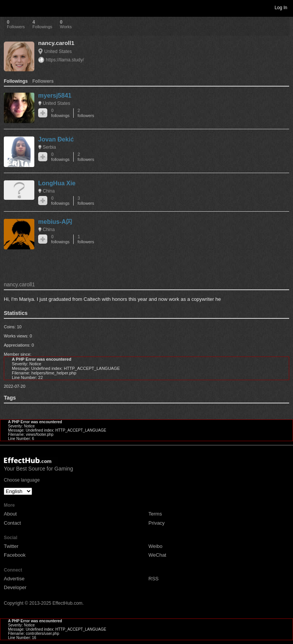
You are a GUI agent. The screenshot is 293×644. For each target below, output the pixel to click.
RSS (154, 579)
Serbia (49, 147)
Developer (15, 587)
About (10, 514)
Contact (12, 523)
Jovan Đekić (56, 139)
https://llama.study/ (65, 60)
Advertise (14, 579)
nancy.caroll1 (56, 43)
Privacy (157, 523)
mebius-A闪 (55, 222)
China (49, 191)
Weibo (155, 546)
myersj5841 (55, 96)
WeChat (157, 555)
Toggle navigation (9, 7)
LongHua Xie (57, 183)
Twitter (11, 546)
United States (58, 51)
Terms (155, 514)
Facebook (15, 555)
